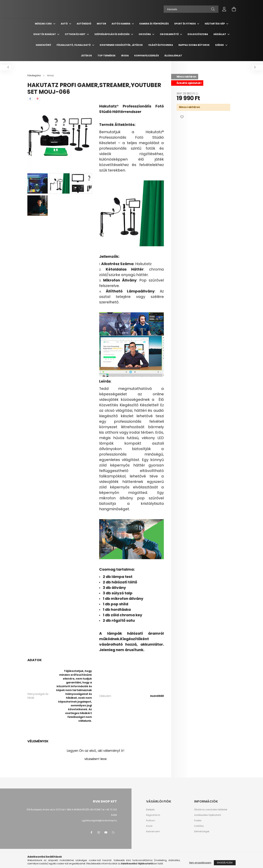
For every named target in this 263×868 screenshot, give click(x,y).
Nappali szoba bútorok (194, 45)
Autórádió (84, 24)
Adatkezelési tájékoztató (208, 815)
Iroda (125, 56)
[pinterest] (38, 99)
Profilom (151, 821)
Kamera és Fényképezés (154, 24)
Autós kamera (121, 24)
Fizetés (198, 821)
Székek (220, 45)
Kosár (149, 826)
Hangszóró (43, 45)
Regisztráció (153, 815)
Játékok (86, 56)
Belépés (150, 810)
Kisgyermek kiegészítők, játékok (121, 45)
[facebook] (30, 99)
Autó (65, 24)
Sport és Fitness (185, 24)
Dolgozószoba (198, 34)
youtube (106, 832)
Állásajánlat (173, 56)
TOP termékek (107, 56)
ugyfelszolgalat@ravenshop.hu (99, 820)
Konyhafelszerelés (147, 56)
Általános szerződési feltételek (211, 810)
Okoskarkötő (169, 34)
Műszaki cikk (44, 24)
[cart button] (234, 9)
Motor (101, 24)
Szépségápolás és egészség (112, 34)
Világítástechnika (161, 45)
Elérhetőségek (202, 832)
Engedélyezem (225, 863)
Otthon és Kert (75, 34)
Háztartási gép (215, 24)
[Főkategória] (34, 75)
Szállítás (199, 826)
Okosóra (145, 34)
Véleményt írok (96, 759)
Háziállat (220, 34)
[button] (182, 117)
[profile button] (224, 9)
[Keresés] (191, 9)
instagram (99, 832)
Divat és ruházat (45, 34)
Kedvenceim (153, 832)
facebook (91, 832)
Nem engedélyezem (200, 863)
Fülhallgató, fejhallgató (74, 45)
